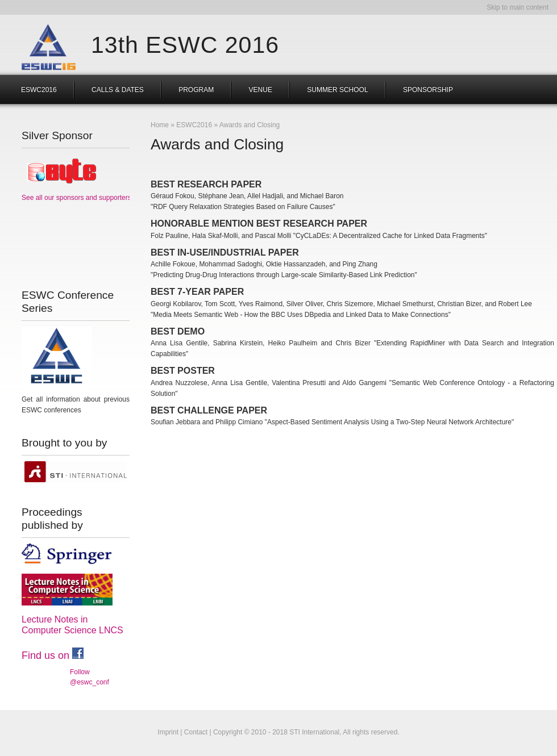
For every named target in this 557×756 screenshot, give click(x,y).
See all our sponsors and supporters (76, 198)
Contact (196, 732)
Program (196, 90)
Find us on (53, 655)
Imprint (168, 732)
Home (160, 125)
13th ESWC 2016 (185, 42)
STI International (314, 732)
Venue (261, 90)
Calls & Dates (118, 90)
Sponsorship (428, 90)
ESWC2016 (39, 90)
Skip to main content (517, 7)
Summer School (337, 90)
